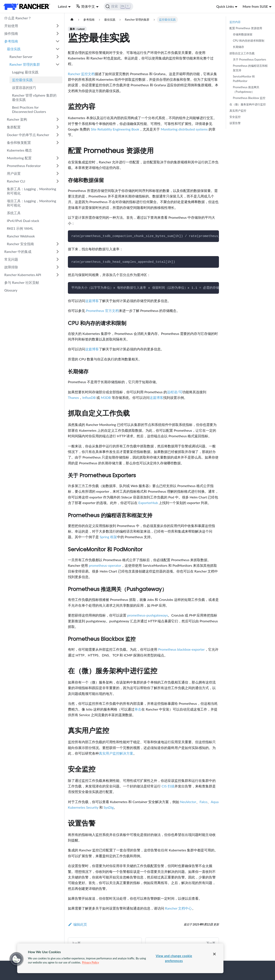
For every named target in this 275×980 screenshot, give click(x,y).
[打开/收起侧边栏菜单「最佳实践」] (58, 49)
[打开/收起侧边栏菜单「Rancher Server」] (58, 57)
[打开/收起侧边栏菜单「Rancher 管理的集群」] (58, 64)
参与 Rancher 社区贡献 (22, 282)
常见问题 (11, 259)
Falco (203, 802)
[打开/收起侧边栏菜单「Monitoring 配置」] (58, 158)
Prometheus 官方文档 (102, 311)
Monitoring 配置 (19, 158)
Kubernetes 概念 (19, 150)
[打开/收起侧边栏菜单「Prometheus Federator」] (58, 166)
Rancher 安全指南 (20, 244)
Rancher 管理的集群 (25, 64)
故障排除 (11, 267)
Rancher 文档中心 (178, 908)
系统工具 (14, 213)
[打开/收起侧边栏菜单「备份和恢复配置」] (58, 143)
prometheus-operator (105, 565)
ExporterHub (148, 503)
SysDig (109, 807)
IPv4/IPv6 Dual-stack (23, 221)
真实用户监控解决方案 (116, 753)
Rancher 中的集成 (18, 251)
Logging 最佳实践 (25, 72)
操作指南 (11, 33)
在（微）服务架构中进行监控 (248, 104)
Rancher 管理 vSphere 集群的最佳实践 (34, 97)
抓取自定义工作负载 (242, 53)
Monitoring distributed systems (184, 129)
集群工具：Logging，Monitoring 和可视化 (31, 191)
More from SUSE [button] (255, 6)
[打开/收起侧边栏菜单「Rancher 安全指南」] (58, 244)
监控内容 (235, 22)
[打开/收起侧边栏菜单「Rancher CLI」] (58, 181)
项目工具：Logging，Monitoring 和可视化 (31, 203)
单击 (138, 709)
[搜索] (118, 6)
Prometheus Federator (24, 166)
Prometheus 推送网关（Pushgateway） (246, 89)
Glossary (11, 290)
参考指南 (11, 41)
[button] (17, 959)
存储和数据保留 (243, 34)
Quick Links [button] (225, 6)
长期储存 (238, 47)
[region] (120, 958)
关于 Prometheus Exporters (250, 59)
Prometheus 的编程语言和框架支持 (250, 68)
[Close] (214, 954)
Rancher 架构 (17, 119)
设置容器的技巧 (24, 87)
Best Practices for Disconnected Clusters (29, 109)
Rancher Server (21, 57)
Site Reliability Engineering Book (115, 129)
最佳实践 (14, 49)
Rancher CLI (16, 181)
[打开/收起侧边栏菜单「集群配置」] (58, 127)
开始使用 (11, 26)
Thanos (73, 397)
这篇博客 (92, 301)
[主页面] (72, 20)
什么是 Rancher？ (18, 18)
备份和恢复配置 (19, 142)
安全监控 (235, 117)
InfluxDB (89, 397)
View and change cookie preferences (174, 958)
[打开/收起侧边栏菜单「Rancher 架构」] (58, 119)
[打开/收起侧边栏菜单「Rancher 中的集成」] (58, 252)
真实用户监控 (238, 111)
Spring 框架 (108, 537)
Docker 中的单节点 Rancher (28, 135)
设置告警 (235, 123)
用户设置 (14, 173)
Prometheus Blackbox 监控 (249, 98)
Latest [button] (62, 6)
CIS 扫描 (168, 786)
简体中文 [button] (85, 6)
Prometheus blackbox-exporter (181, 649)
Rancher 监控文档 (81, 74)
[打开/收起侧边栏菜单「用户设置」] (58, 173)
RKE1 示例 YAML (20, 228)
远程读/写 (175, 392)
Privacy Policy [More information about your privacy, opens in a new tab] (91, 962)
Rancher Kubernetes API (23, 275)
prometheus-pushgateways (147, 615)
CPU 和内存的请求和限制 (249, 41)
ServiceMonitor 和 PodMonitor (244, 79)
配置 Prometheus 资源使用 (246, 28)
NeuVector (188, 802)
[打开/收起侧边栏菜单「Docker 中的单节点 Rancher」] (58, 135)
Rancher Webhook (21, 236)
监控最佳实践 (22, 80)
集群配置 (14, 127)
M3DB (106, 397)
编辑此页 (77, 924)
